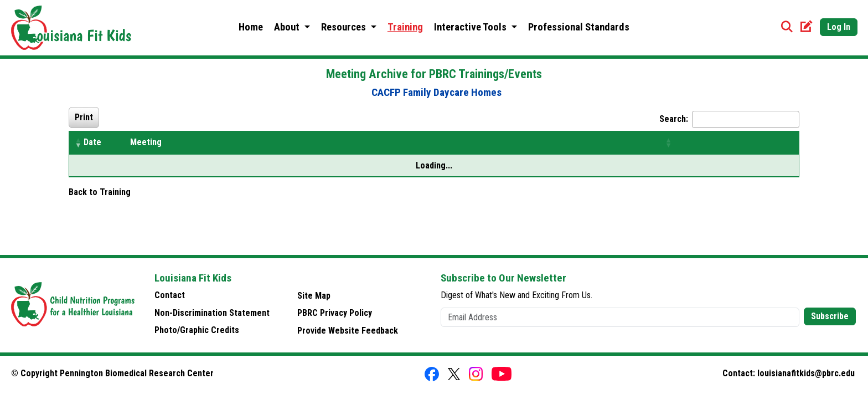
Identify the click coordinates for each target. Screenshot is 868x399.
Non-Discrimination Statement (212, 313)
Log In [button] (839, 27)
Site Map (314, 296)
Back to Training (100, 192)
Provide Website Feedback (348, 331)
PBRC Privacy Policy (335, 313)
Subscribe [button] (830, 316)
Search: (674, 119)
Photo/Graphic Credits (197, 330)
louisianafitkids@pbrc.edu (806, 373)
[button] (78, 142)
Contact (170, 295)
